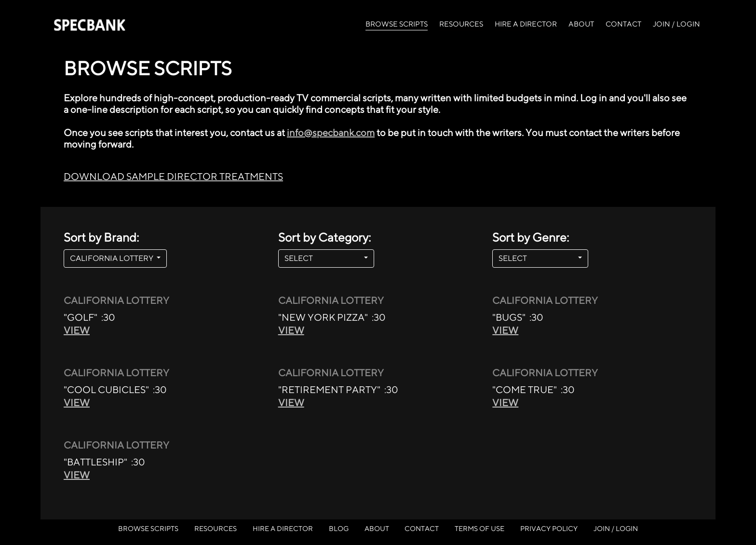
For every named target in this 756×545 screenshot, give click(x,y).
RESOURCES (461, 24)
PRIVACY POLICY (549, 528)
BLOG (339, 528)
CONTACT (623, 24)
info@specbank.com (331, 132)
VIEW (77, 330)
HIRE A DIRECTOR (526, 24)
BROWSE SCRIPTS (397, 23)
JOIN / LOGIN (676, 24)
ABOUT (581, 24)
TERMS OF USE (479, 528)
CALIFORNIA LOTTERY (112, 258)
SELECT (323, 258)
